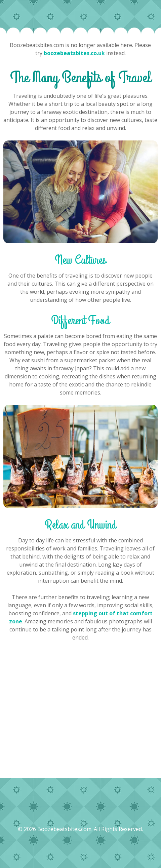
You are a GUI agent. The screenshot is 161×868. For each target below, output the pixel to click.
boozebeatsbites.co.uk (74, 53)
